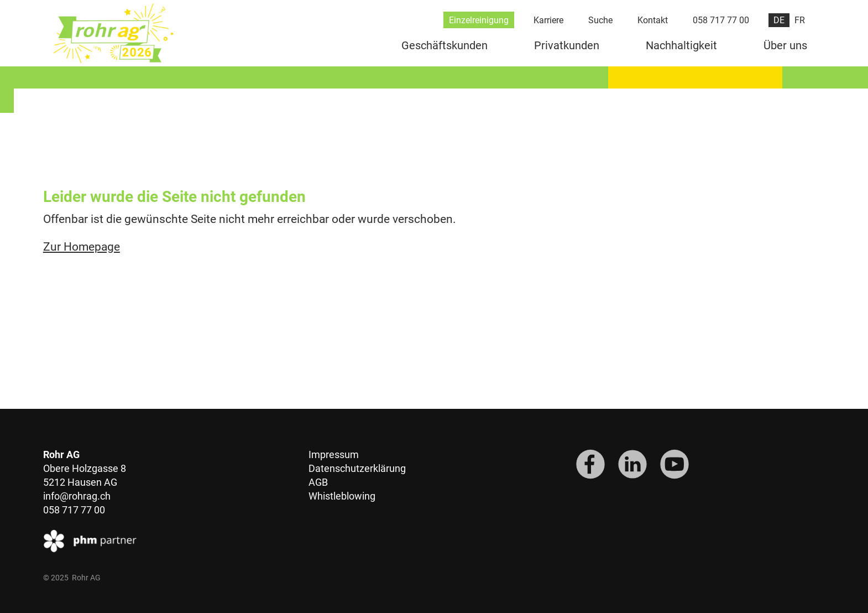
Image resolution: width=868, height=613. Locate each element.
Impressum (334, 454)
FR (800, 20)
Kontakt (653, 20)
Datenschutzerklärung (357, 468)
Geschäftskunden (445, 45)
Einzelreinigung (479, 20)
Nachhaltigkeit (681, 45)
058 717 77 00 (721, 20)
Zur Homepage (82, 247)
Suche (600, 20)
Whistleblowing (342, 496)
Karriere (548, 20)
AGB (318, 482)
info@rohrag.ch (77, 496)
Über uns (785, 45)
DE (779, 20)
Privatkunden (567, 45)
